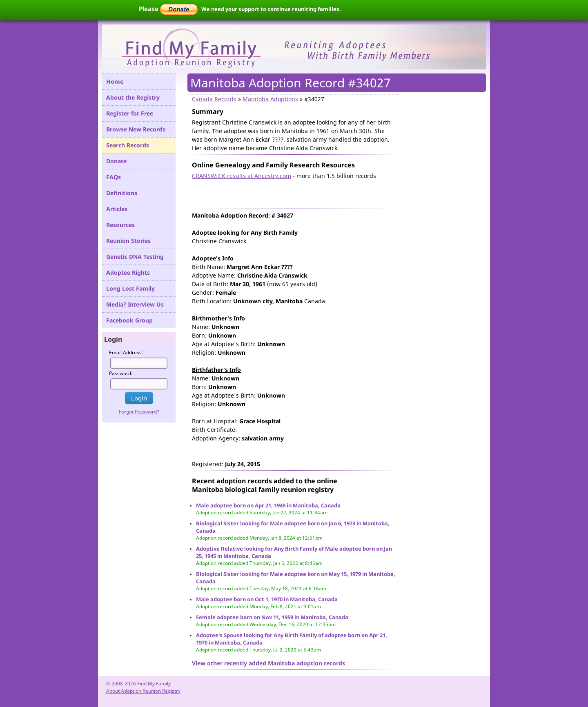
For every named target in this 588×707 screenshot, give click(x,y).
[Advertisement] (287, 192)
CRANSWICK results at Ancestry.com (242, 176)
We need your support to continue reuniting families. (271, 9)
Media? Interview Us (135, 304)
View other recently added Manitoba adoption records (268, 663)
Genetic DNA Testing (135, 257)
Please (168, 9)
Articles (117, 209)
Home (115, 81)
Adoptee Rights (128, 272)
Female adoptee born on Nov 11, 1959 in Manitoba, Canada (272, 617)
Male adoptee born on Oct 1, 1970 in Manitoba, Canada (267, 599)
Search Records (128, 145)
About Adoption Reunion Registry (143, 691)
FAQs (114, 177)
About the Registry (133, 97)
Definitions (122, 193)
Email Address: (126, 352)
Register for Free (130, 113)
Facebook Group (129, 320)
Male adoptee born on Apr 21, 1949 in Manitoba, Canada (268, 505)
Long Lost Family (130, 288)
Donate (116, 161)
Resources (120, 225)
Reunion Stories (128, 241)
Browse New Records (136, 129)
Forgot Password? (139, 412)
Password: (121, 373)
